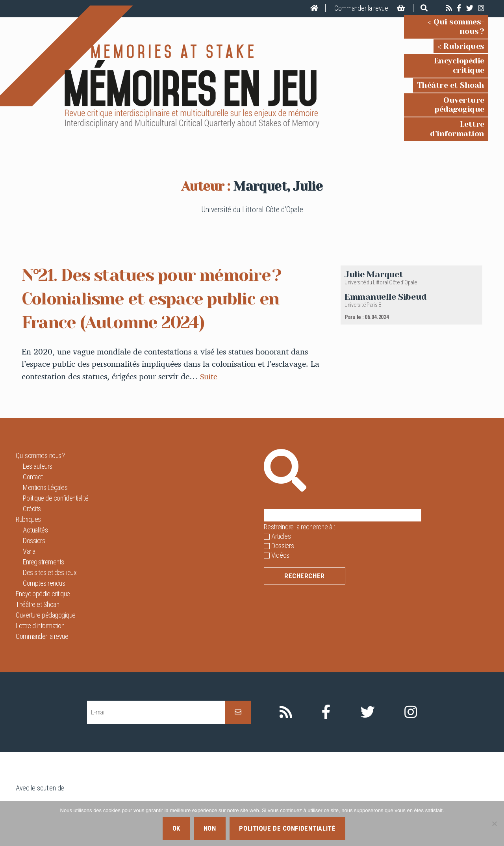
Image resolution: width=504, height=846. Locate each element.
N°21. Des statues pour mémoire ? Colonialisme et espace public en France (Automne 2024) (166, 272)
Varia (29, 525)
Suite (209, 350)
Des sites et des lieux (50, 546)
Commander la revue (361, 8)
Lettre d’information (444, 102)
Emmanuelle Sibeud (385, 270)
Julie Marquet (374, 248)
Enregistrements (44, 535)
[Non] (494, 824)
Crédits (32, 482)
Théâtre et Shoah (451, 72)
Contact (33, 450)
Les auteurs (38, 440)
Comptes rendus (44, 557)
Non (210, 828)
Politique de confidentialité (56, 472)
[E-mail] (156, 686)
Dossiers (34, 514)
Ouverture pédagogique (438, 87)
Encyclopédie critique (442, 57)
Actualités (35, 504)
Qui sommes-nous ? (447, 27)
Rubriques (464, 42)
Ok (176, 828)
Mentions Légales (45, 461)
